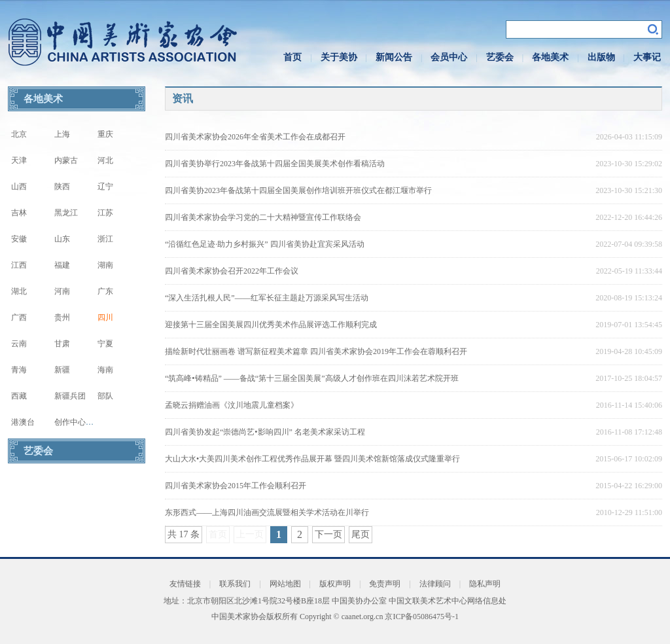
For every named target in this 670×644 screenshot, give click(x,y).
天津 (19, 160)
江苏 (105, 213)
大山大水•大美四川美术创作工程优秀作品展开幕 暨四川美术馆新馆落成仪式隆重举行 (312, 459)
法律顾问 (435, 584)
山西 (19, 187)
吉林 (19, 213)
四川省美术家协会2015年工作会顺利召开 (236, 486)
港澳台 (23, 422)
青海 (19, 370)
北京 (19, 134)
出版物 (601, 57)
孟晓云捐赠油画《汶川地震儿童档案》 (232, 405)
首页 (292, 57)
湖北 (19, 291)
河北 (105, 160)
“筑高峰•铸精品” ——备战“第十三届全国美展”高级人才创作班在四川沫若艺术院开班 (312, 378)
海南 (105, 370)
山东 (62, 239)
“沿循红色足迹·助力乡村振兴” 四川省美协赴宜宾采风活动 (265, 244)
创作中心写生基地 (86, 422)
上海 (62, 134)
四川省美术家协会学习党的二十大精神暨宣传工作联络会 (263, 217)
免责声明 (385, 584)
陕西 (62, 187)
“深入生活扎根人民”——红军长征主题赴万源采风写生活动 (267, 298)
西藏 (19, 396)
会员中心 (449, 57)
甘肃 (62, 344)
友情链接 (185, 584)
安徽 (19, 239)
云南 (19, 344)
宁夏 (105, 344)
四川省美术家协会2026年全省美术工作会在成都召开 (255, 137)
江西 (19, 265)
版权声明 (335, 584)
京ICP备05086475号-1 (422, 617)
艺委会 (500, 57)
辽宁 (105, 187)
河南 (62, 291)
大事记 (647, 57)
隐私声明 (485, 584)
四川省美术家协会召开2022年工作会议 (232, 271)
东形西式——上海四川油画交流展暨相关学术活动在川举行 (267, 512)
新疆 (62, 370)
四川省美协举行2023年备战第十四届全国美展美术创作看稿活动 (275, 164)
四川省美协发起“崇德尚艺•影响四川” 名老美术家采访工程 (265, 432)
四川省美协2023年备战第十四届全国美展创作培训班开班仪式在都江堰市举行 (298, 190)
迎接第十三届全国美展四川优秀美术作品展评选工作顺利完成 (271, 325)
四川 (105, 317)
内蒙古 (66, 160)
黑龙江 (66, 213)
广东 (105, 291)
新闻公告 (394, 57)
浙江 (105, 239)
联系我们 (235, 584)
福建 (62, 265)
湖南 (105, 265)
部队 (105, 396)
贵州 (62, 317)
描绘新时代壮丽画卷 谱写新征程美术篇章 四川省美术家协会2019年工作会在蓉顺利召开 (316, 351)
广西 (19, 317)
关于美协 (339, 57)
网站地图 (285, 584)
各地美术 (550, 57)
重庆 (105, 134)
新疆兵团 (70, 396)
